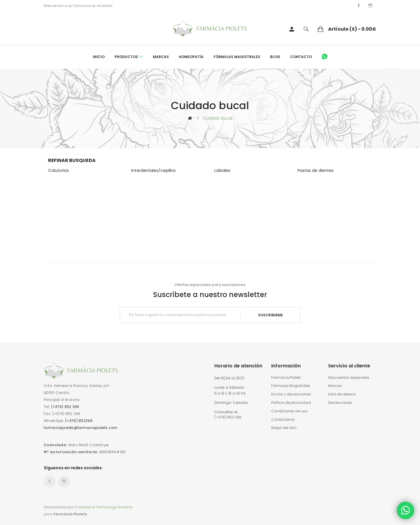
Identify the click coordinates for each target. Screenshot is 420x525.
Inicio (99, 57)
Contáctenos (283, 420)
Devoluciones (340, 403)
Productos (129, 57)
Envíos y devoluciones (291, 394)
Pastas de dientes (316, 170)
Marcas (161, 57)
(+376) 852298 (79, 421)
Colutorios (58, 170)
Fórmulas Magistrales (237, 57)
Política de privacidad (291, 403)
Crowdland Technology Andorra (103, 507)
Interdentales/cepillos (153, 170)
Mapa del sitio (284, 428)
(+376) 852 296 (65, 407)
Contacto (301, 57)
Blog (275, 57)
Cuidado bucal (218, 118)
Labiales (222, 170)
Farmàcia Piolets (286, 378)
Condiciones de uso (289, 411)
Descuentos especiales (349, 378)
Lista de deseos (342, 394)
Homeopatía (191, 57)
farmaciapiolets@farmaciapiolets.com (81, 428)
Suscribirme (271, 315)
